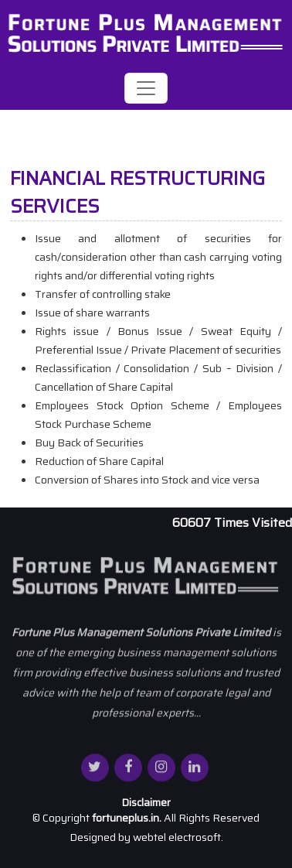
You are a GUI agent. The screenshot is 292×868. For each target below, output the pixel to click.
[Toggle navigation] (146, 88)
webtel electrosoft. (178, 837)
